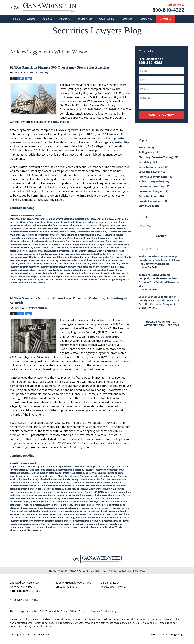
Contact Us (165, 19)
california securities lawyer (83, 225)
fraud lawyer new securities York (68, 502)
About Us (47, 19)
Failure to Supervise (154, 182)
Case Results (106, 19)
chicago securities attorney (112, 225)
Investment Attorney (53, 511)
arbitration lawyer (106, 219)
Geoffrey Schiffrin (102, 254)
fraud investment (61, 251)
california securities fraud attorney (50, 225)
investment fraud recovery (52, 273)
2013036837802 (114, 109)
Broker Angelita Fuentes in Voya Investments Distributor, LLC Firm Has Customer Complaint (159, 260)
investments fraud (42, 527)
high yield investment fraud (58, 505)
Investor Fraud (28, 463)
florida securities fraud (91, 248)
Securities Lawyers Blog (43, 8)
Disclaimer (93, 571)
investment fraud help (22, 270)
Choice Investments (68, 476)
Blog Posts (139, 571)
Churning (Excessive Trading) (159, 157)
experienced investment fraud (96, 241)
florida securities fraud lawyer (36, 251)
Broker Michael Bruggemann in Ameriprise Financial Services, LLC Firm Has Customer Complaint (159, 301)
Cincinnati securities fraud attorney (55, 228)
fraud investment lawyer (84, 251)
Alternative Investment (156, 177)
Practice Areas (84, 19)
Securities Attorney (153, 167)
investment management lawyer (94, 276)
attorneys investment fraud (110, 222)
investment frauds (105, 273)
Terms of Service (100, 611)
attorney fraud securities (32, 222)
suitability (122, 142)
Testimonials (146, 19)
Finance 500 (45, 244)
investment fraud (53, 264)
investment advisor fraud (73, 260)
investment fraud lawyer (76, 270)
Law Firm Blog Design (167, 635)
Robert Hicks (17, 283)
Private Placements (153, 201)
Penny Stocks (123, 279)
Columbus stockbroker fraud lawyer (86, 238)
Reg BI (146, 148)
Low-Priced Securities (90, 279)
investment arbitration (99, 260)
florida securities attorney (64, 248)
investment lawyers (28, 276)
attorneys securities (20, 225)
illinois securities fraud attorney (74, 257)
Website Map (109, 571)
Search (161, 236)
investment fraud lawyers (23, 273)
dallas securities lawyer (32, 241)
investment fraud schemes (81, 273)
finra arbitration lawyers (93, 244)
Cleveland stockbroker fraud (91, 232)
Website (31, 19)
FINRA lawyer (28, 248)
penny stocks (60, 122)
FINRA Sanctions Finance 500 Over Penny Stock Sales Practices (60, 67)
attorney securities (85, 222)
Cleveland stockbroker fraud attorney (50, 482)
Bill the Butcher (40, 473)
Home (17, 19)
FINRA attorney (115, 244)
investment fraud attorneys (24, 267)
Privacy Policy (77, 571)
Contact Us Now (161, 115)
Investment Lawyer (31, 216)
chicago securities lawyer (23, 228)
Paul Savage (109, 279)
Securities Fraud (152, 196)
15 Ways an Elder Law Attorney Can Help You (161, 324)
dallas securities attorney (51, 489)
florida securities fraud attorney (44, 498)
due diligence (104, 142)
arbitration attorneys (84, 219)
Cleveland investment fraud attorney (59, 479)
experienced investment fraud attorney (63, 492)
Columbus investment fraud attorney (46, 235)
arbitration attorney (29, 219)
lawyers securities (44, 279)
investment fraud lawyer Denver (106, 270)
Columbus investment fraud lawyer (85, 235)
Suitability (148, 162)
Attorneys (65, 19)
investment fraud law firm (48, 270)
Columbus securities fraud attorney (55, 486)
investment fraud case (52, 267)
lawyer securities (25, 279)
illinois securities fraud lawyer (107, 257)
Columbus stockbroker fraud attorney (46, 238)
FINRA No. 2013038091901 (104, 337)
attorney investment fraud (60, 222)
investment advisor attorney (43, 260)
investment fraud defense (110, 267)
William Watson (37, 283)
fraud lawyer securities (51, 254)
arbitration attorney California (56, 219)
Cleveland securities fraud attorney (57, 232)
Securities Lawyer (152, 172)
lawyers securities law (66, 279)
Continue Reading (22, 208)
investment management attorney (58, 276)
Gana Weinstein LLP (42, 635)
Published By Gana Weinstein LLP (168, 8)
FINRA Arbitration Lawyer (66, 244)
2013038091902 (93, 109)
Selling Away (149, 152)
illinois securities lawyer (65, 508)
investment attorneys (32, 264)
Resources (126, 19)
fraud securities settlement (78, 254)
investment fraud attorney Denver (110, 264)
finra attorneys (56, 495)
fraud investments (108, 251)
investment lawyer (40, 524)
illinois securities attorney (43, 257)
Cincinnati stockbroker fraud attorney (95, 228)
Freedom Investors (32, 505)
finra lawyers (43, 248)
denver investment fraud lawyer (62, 241)
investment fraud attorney (77, 264)
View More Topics (149, 206)
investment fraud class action (80, 267)
